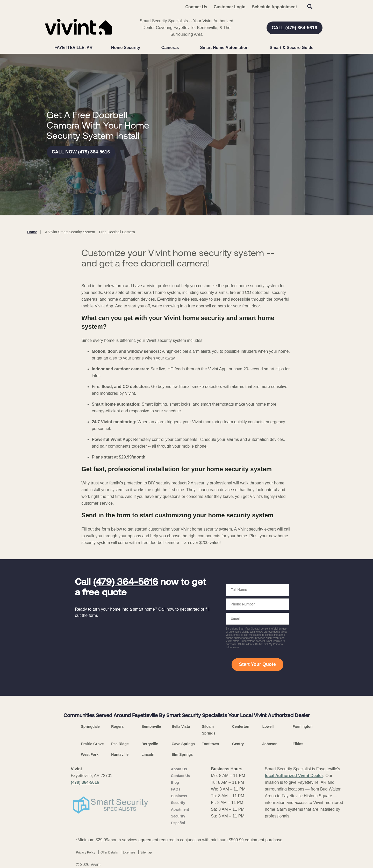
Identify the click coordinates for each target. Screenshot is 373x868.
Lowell (268, 726)
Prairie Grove (92, 744)
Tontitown (210, 744)
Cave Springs (183, 744)
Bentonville (151, 726)
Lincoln (148, 754)
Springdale (90, 726)
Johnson (270, 744)
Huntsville (120, 754)
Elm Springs (182, 754)
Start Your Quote (257, 664)
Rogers (117, 726)
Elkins (298, 744)
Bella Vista (181, 726)
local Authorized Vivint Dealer (294, 776)
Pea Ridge (120, 744)
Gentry (238, 744)
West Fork (90, 754)
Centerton (241, 726)
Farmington (303, 726)
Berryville (150, 744)
